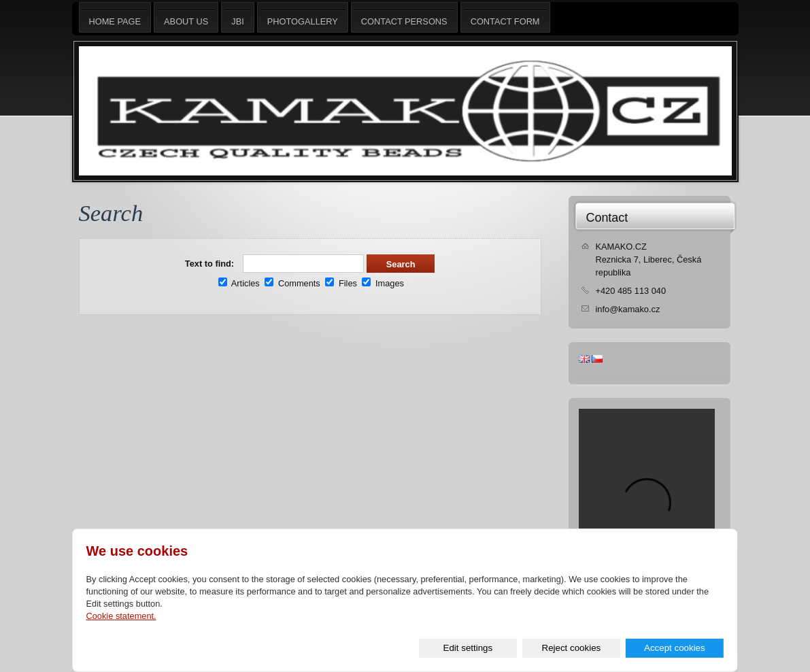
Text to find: (209, 264)
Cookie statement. (121, 616)
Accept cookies (675, 648)
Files (341, 283)
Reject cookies (572, 648)
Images (383, 283)
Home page (115, 17)
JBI (238, 17)
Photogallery (303, 17)
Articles (239, 283)
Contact (607, 218)
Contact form (505, 17)
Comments (292, 283)
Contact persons (404, 17)
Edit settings (468, 648)
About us (186, 17)
